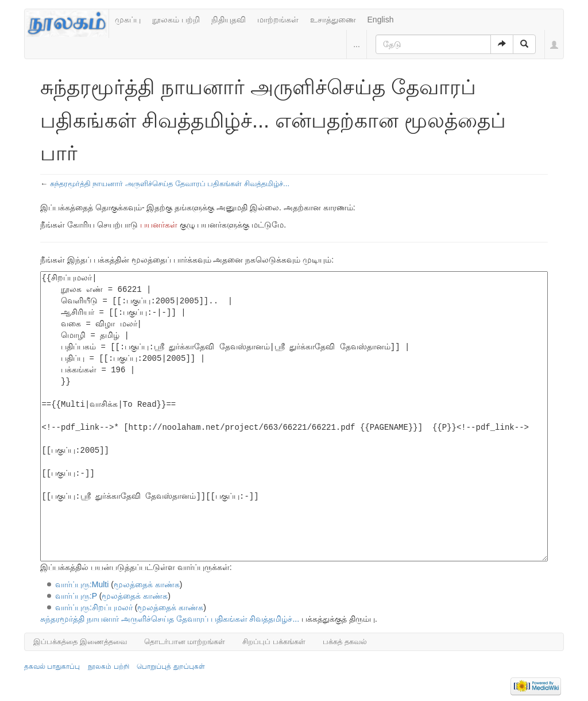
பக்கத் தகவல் (345, 642)
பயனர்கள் (159, 225)
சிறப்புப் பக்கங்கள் (274, 642)
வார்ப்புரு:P (76, 596)
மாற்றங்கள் (278, 20)
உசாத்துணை (333, 20)
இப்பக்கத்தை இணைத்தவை (80, 642)
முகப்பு (128, 20)
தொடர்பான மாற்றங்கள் (185, 642)
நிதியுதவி (229, 20)
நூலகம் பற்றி (176, 20)
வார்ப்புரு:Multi (82, 584)
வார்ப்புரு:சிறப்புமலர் (94, 607)
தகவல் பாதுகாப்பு (52, 667)
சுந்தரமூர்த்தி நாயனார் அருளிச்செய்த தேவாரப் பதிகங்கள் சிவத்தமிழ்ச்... (170, 184)
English (381, 20)
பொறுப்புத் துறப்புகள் (171, 667)
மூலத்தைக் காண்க (147, 584)
